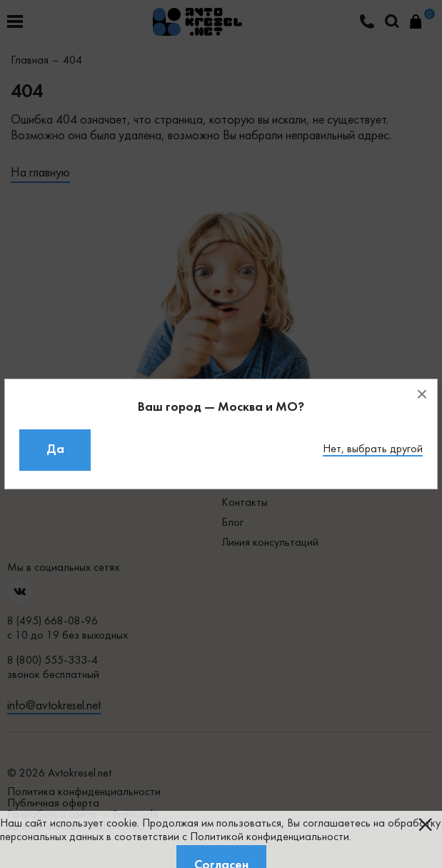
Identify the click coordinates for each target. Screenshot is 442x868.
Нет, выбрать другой (373, 449)
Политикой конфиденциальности (270, 837)
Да (55, 450)
